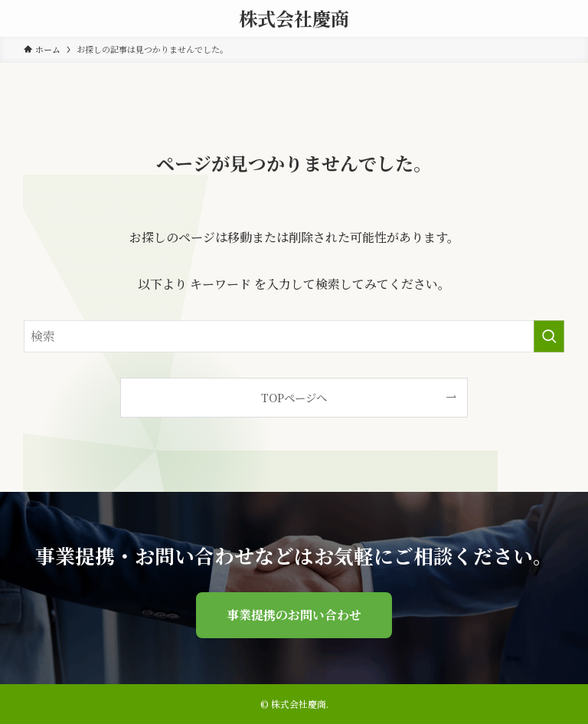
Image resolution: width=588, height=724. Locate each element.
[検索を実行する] (549, 336)
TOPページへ (294, 397)
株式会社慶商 (294, 18)
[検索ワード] (294, 336)
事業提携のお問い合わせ (294, 615)
